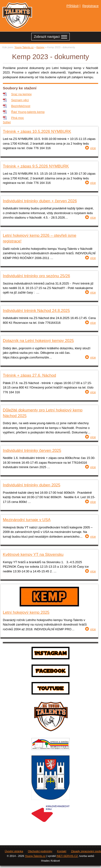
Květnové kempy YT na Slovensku (33, 555)
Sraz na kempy (21, 94)
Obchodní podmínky (40, 851)
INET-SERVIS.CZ (67, 856)
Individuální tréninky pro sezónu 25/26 (36, 276)
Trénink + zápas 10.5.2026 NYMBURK (37, 132)
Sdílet (7, 122)
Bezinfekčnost (21, 106)
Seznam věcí (20, 100)
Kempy (41, 47)
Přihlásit (72, 6)
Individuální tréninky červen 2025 (32, 451)
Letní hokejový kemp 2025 (26, 612)
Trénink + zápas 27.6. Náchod (29, 375)
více (93, 148)
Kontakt (62, 851)
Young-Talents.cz (35, 856)
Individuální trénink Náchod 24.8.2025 (36, 311)
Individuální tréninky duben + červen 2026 (40, 201)
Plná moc (18, 118)
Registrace (90, 6)
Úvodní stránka (14, 851)
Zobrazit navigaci (50, 37)
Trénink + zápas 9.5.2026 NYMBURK (36, 166)
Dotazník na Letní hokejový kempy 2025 (38, 341)
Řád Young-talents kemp (28, 112)
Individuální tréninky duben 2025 (32, 485)
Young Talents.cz (24, 47)
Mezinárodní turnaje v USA (27, 520)
